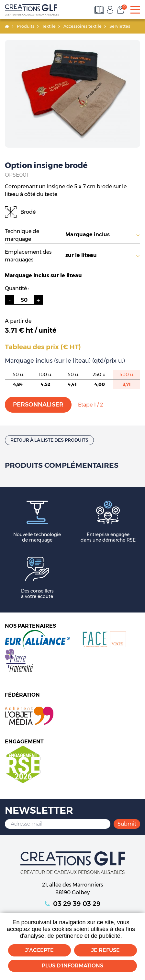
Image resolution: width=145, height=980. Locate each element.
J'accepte (39, 950)
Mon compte (110, 10)
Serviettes (120, 26)
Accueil (7, 26)
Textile (49, 26)
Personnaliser (38, 405)
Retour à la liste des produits (49, 440)
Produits (26, 26)
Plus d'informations (72, 966)
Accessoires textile (83, 26)
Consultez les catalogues (100, 10)
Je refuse (106, 950)
